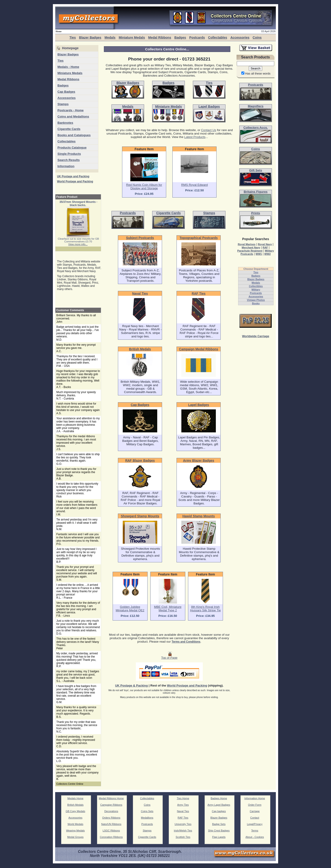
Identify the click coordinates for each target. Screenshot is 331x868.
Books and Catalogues (74, 135)
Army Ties (183, 805)
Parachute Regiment (250, 251)
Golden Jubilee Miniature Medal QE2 (130, 609)
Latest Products (195, 137)
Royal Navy (265, 244)
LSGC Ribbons (111, 831)
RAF (265, 247)
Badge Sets (219, 824)
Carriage (255, 811)
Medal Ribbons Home (111, 798)
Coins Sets (147, 811)
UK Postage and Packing (73, 176)
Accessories (240, 37)
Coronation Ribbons (111, 837)
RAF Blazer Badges (140, 460)
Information (66, 166)
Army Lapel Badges (219, 805)
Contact (255, 818)
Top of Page (169, 656)
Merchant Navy (251, 247)
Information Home (255, 798)
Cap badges (219, 811)
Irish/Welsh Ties (183, 831)
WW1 (259, 254)
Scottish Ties (183, 837)
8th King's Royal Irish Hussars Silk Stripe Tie (205, 609)
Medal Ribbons (160, 37)
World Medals (76, 824)
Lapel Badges (199, 405)
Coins (257, 37)
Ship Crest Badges (219, 831)
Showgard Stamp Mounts (140, 516)
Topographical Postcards (199, 238)
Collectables (218, 37)
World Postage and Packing (75, 181)
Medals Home (75, 798)
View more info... (78, 244)
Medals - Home (68, 67)
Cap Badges (66, 92)
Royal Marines (247, 244)
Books (256, 303)
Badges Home (219, 798)
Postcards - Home (71, 110)
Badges (180, 37)
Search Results (69, 160)
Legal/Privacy (255, 824)
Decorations (111, 811)
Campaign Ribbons (111, 805)
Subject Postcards (140, 238)
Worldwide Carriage (256, 336)
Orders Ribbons (111, 818)
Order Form (255, 805)
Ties (73, 37)
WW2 (268, 254)
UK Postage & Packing (131, 685)
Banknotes (65, 123)
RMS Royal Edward (194, 185)
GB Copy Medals (75, 811)
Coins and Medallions (73, 116)
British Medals (140, 349)
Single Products (69, 154)
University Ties (183, 824)
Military (256, 290)
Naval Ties (140, 293)
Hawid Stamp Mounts (199, 516)
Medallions (147, 818)
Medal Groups (76, 837)
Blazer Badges (90, 37)
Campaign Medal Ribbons (199, 349)
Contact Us (209, 130)
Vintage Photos (256, 300)
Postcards (197, 37)
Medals (110, 37)
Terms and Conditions (186, 642)
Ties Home (183, 798)
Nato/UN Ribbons (111, 824)
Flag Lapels (219, 837)
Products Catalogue (72, 148)
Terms (255, 831)
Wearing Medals (75, 831)
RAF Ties (199, 293)
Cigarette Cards (69, 129)
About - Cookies (255, 837)
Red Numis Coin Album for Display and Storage (144, 187)
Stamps (63, 104)
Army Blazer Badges (199, 460)
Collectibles (256, 286)
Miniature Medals (132, 37)
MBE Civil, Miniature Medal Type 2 (168, 609)
